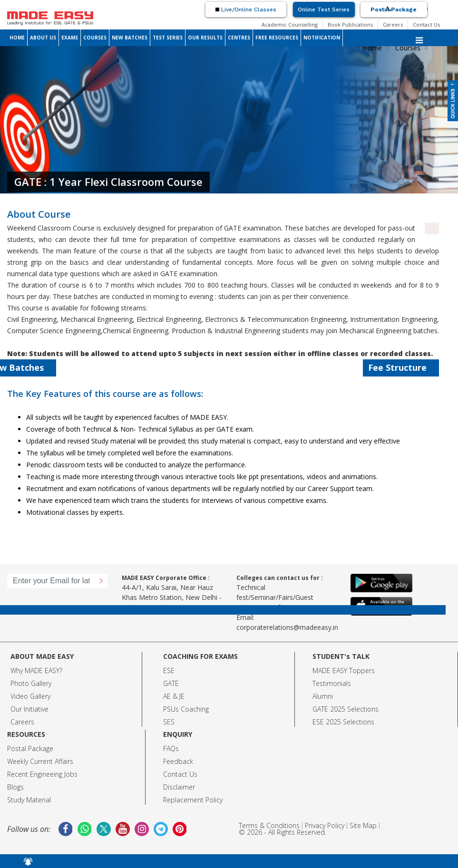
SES (169, 722)
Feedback (178, 761)
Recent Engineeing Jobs (42, 774)
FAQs (171, 748)
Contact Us (426, 24)
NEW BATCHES (130, 38)
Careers (393, 24)
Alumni (323, 696)
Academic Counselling (290, 24)
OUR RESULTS (205, 38)
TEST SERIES (168, 38)
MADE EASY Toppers (344, 670)
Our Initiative (29, 709)
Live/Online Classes (246, 10)
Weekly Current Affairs (40, 761)
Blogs (15, 787)
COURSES (95, 38)
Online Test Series (324, 10)
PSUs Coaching (186, 709)
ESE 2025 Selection (342, 722)
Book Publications (350, 24)
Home (372, 48)
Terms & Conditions (269, 825)
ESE (169, 670)
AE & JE (174, 696)
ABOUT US (43, 38)
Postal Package (394, 10)
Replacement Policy (193, 800)
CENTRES (239, 38)
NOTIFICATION (322, 38)
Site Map (363, 825)
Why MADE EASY (35, 670)
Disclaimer (179, 787)
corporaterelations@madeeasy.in (287, 627)
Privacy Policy (325, 825)
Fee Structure (403, 367)
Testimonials (332, 683)
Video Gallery (30, 696)
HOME (17, 38)
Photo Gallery (31, 683)
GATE (171, 683)
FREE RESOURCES (277, 38)
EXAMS (70, 38)
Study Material (29, 800)
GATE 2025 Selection (344, 709)
